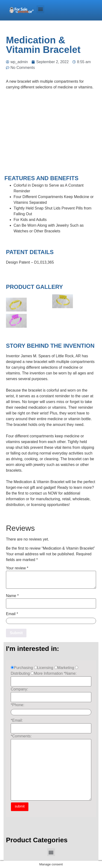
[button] (40, 9)
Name (12, 596)
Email (12, 614)
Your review (17, 568)
